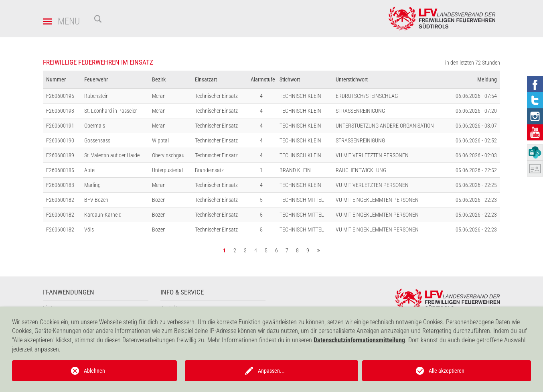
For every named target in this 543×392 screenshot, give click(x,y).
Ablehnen (94, 371)
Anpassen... (271, 371)
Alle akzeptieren (447, 371)
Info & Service (182, 292)
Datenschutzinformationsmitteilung (359, 340)
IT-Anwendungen (69, 292)
